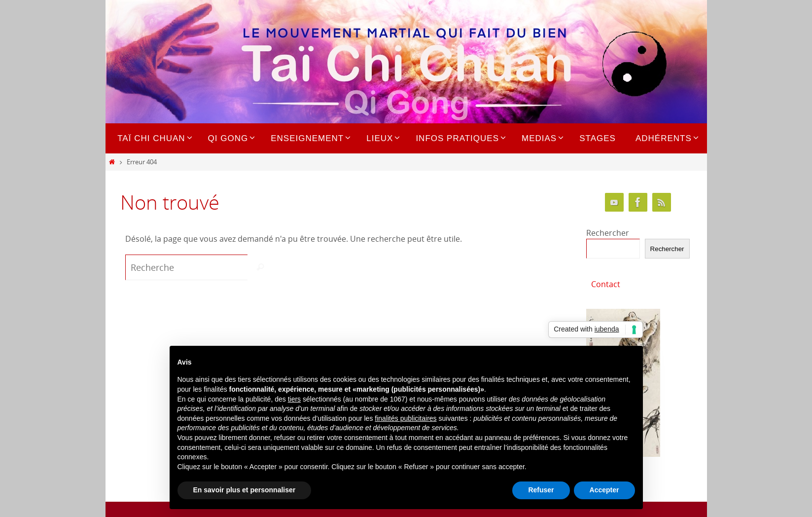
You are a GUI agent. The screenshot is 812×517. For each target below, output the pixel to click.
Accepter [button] (604, 490)
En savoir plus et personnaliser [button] (245, 490)
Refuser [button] (541, 490)
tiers (294, 399)
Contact (606, 284)
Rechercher (608, 233)
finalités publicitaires (406, 418)
